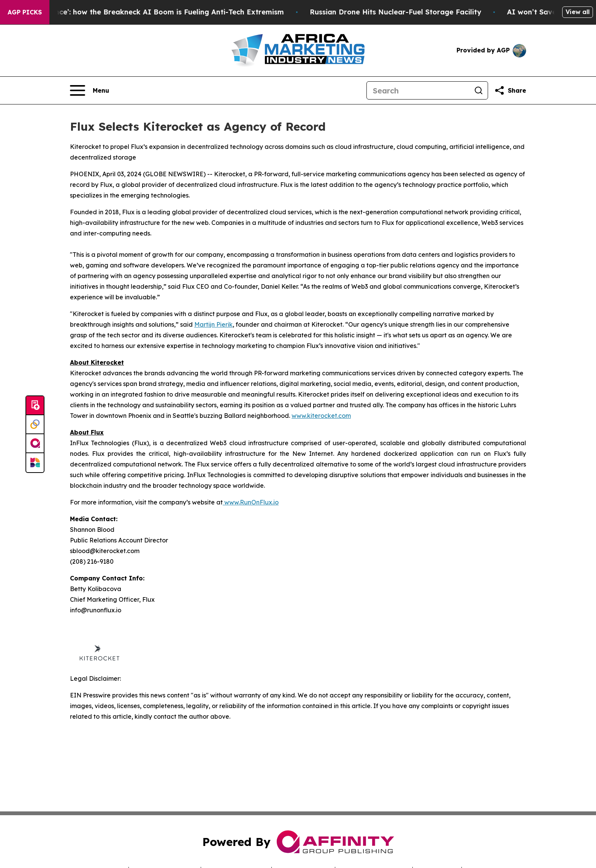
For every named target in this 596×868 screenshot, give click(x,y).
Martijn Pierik (213, 324)
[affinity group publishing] (35, 444)
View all (578, 12)
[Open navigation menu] (90, 90)
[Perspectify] (35, 425)
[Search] (418, 90)
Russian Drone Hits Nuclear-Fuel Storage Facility (419, 12)
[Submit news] (35, 406)
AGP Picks (25, 12)
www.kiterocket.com (321, 416)
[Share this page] (510, 90)
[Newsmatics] (35, 463)
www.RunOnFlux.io (251, 502)
